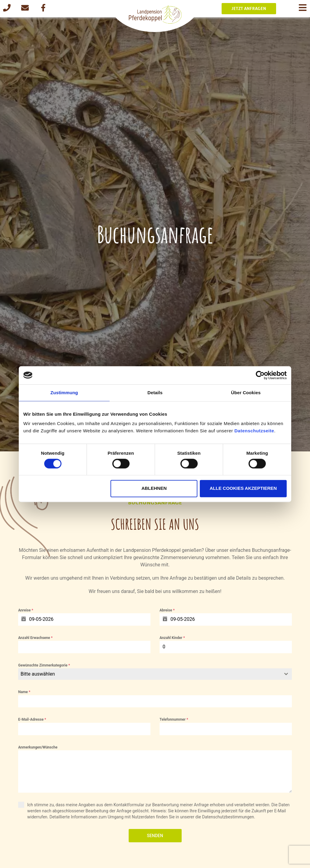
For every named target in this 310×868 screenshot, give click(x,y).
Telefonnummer (174, 719)
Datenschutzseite (254, 431)
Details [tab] (155, 393)
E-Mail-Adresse (32, 719)
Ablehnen (154, 488)
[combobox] (155, 674)
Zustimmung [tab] (64, 393)
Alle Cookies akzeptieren (243, 488)
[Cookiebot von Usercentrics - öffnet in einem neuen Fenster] (260, 375)
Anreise (26, 610)
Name (24, 692)
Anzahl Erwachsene (35, 638)
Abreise (167, 610)
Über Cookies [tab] (246, 393)
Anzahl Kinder (172, 638)
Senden (155, 836)
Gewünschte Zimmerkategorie (44, 665)
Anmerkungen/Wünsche (38, 747)
